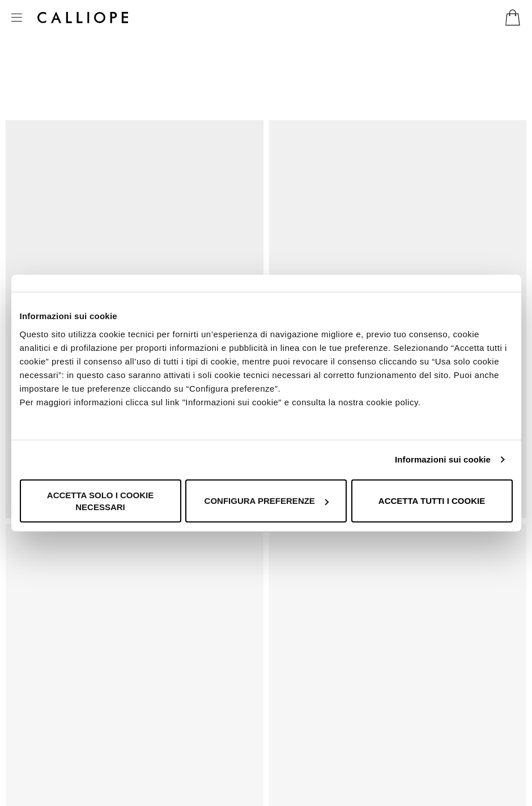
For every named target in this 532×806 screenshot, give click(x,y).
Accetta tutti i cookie (432, 501)
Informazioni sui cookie (443, 459)
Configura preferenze (267, 501)
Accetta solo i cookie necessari (100, 500)
